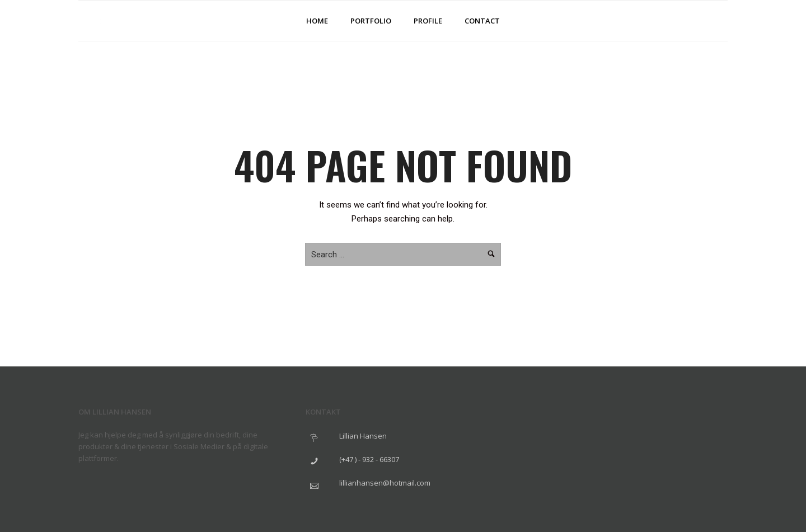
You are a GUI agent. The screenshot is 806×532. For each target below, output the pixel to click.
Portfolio (371, 21)
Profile (428, 21)
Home (317, 21)
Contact (482, 21)
